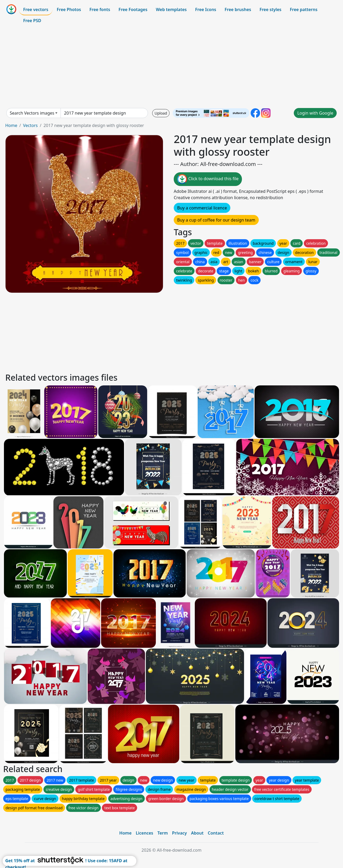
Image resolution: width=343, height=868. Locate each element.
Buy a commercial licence (202, 208)
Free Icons (206, 9)
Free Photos (69, 9)
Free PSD (32, 21)
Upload (161, 113)
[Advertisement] (172, 67)
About (197, 833)
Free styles (270, 9)
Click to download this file (208, 179)
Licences (145, 833)
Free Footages (133, 9)
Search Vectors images (32, 113)
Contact (216, 833)
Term (163, 833)
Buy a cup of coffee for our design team (216, 220)
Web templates (171, 9)
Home (11, 125)
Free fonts (100, 9)
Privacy (180, 833)
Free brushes (238, 9)
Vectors (30, 125)
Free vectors (36, 9)
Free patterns (304, 9)
